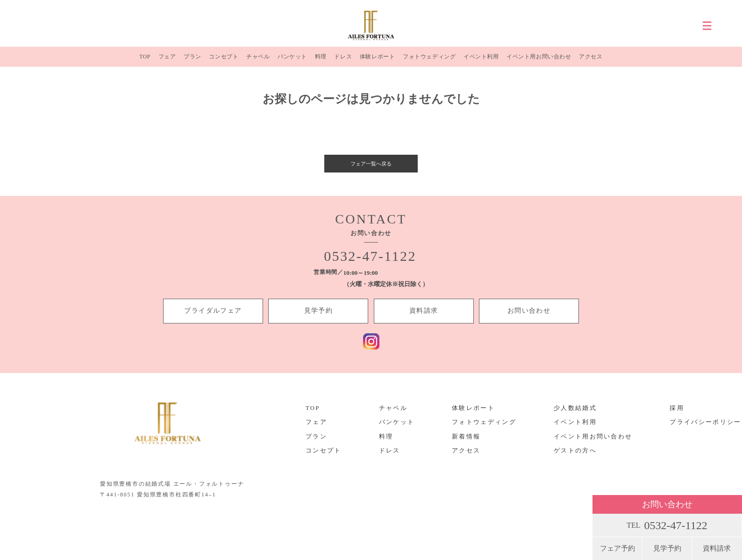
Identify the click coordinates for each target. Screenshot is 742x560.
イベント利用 (480, 60)
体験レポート (376, 60)
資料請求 (717, 548)
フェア (167, 60)
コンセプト (223, 60)
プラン (192, 60)
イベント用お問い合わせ (539, 60)
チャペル (257, 60)
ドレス (342, 60)
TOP (145, 60)
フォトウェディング (428, 60)
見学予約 (667, 548)
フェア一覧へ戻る (371, 171)
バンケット (292, 60)
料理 (320, 60)
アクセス (591, 60)
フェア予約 (617, 548)
